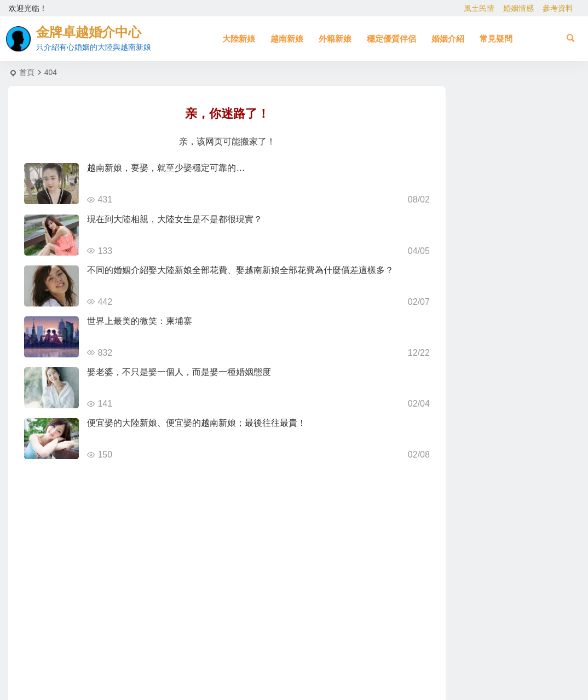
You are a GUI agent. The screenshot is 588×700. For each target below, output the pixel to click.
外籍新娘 (335, 39)
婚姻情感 (518, 8)
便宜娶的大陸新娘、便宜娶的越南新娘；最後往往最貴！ (197, 423)
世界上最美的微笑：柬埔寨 (140, 321)
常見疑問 (496, 39)
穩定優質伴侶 (391, 39)
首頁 (27, 72)
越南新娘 (287, 39)
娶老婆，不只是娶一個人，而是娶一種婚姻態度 (179, 372)
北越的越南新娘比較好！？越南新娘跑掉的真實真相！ (532, 164)
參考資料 (558, 8)
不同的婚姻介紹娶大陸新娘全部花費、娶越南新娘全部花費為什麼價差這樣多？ (240, 270)
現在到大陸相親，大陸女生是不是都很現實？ (175, 219)
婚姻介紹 (448, 39)
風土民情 (479, 8)
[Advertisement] (504, 567)
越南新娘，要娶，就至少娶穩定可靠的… (166, 168)
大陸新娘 (239, 39)
